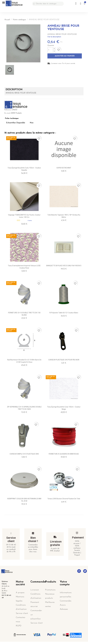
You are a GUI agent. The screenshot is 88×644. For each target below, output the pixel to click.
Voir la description (54, 37)
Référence (8, 110)
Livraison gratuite (56, 543)
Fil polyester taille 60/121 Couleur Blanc (64, 313)
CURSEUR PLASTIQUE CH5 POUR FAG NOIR (64, 360)
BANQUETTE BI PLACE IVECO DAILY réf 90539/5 (64, 266)
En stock (7, 113)
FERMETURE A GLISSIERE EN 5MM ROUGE (64, 454)
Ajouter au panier (65, 56)
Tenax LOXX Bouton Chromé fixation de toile (64, 499)
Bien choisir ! (33, 539)
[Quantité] (50, 50)
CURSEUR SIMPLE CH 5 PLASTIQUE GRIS (24, 454)
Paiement (78, 538)
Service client (11, 539)
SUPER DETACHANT (64, 168)
